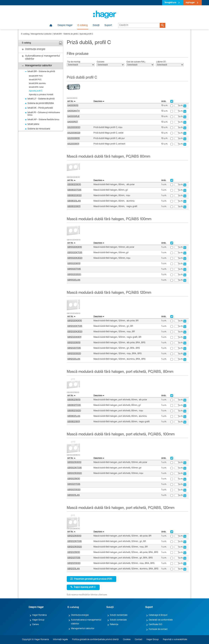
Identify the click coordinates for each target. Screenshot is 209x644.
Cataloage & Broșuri (158, 615)
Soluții (96, 25)
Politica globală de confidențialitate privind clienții (95, 640)
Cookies (127, 640)
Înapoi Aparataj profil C (83, 587)
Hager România (39, 615)
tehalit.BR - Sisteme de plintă (66, 34)
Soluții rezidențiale (119, 615)
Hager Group (38, 620)
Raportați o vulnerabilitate (175, 640)
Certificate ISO (155, 625)
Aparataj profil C (86, 34)
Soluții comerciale (118, 620)
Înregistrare (170, 3)
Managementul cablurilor (41, 34)
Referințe (114, 625)
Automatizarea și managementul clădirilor (86, 622)
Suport (108, 25)
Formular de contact (158, 629)
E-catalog (83, 25)
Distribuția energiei (80, 615)
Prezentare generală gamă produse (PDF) (91, 579)
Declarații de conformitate (161, 620)
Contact (139, 640)
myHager (190, 3)
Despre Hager (65, 25)
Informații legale (60, 640)
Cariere (35, 625)
